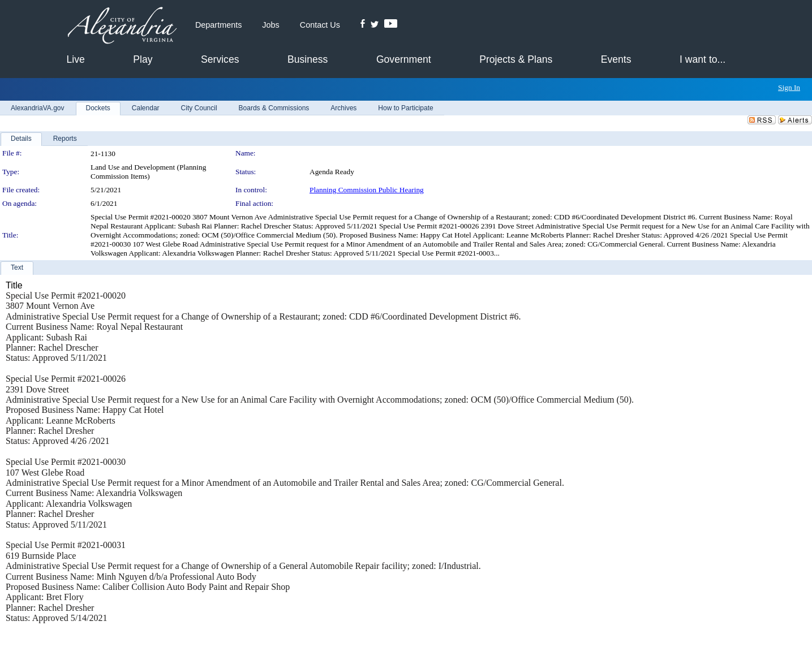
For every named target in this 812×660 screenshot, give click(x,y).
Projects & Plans (516, 59)
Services (220, 59)
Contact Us (320, 25)
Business (308, 59)
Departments (218, 25)
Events (616, 59)
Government (404, 59)
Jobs (270, 25)
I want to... (703, 59)
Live (76, 59)
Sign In (789, 87)
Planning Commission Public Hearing (367, 190)
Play (143, 59)
